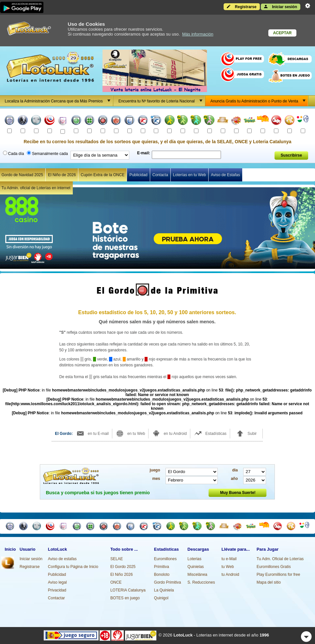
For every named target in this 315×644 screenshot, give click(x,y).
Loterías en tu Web (189, 175)
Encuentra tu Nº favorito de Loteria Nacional (162, 101)
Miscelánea (197, 575)
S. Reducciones (201, 582)
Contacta (160, 175)
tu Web (228, 567)
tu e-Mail (229, 559)
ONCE (116, 582)
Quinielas (196, 567)
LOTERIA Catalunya (128, 590)
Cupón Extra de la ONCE (102, 175)
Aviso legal (57, 582)
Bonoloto (162, 575)
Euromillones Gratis (274, 567)
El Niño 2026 (122, 575)
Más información (198, 34)
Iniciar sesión (281, 7)
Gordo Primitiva (168, 582)
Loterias (194, 559)
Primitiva (162, 567)
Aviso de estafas (62, 559)
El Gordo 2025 (123, 567)
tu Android (230, 575)
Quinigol (161, 598)
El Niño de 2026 (62, 175)
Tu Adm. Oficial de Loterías (280, 559)
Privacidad (57, 590)
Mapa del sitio (269, 582)
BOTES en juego (125, 598)
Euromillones (165, 559)
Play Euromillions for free (278, 575)
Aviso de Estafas (225, 175)
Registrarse (242, 7)
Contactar (56, 598)
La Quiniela (164, 590)
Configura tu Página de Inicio (73, 567)
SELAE (117, 559)
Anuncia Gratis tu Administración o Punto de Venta (259, 101)
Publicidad (138, 175)
